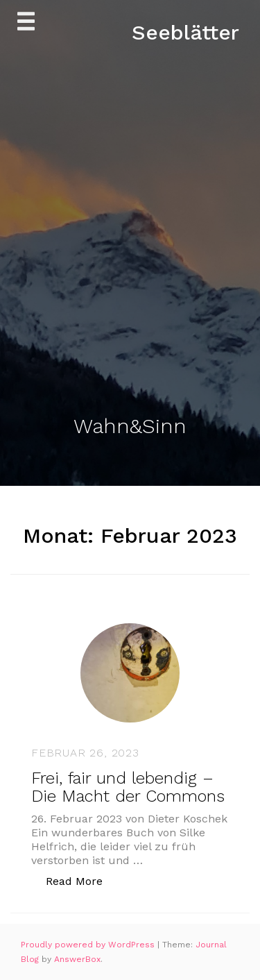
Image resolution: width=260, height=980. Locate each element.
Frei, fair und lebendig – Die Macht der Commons (128, 787)
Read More (81, 880)
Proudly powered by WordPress (89, 945)
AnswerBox (77, 959)
